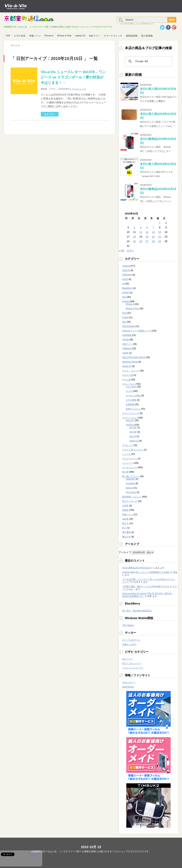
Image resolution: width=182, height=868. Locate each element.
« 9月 (122, 251)
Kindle (125, 317)
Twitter (125, 353)
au (123, 284)
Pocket (35, 854)
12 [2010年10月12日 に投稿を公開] (141, 232)
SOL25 (133, 436)
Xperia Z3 (134, 441)
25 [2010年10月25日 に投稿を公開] (134, 241)
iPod (124, 313)
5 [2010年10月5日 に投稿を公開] (141, 227)
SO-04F (133, 432)
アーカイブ (125, 552)
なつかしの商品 (133, 396)
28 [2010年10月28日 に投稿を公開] (153, 241)
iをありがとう (129, 682)
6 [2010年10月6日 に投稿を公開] (147, 227)
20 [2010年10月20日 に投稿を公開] (147, 237)
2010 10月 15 (91, 847)
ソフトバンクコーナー (133, 668)
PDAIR (126, 340)
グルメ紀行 (131, 387)
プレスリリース (130, 459)
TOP (8, 36)
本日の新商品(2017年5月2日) (136, 568)
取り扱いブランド (131, 476)
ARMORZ (130, 479)
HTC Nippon (128, 625)
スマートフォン (130, 418)
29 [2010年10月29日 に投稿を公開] (160, 241)
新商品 (125, 510)
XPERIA (130, 425)
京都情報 (130, 404)
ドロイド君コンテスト (133, 450)
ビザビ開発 (131, 400)
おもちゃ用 (128, 375)
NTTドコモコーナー (132, 663)
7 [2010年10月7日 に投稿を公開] (153, 227)
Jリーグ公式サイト (131, 640)
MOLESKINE (128, 326)
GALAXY (130, 420)
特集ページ (35, 36)
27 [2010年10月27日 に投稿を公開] (147, 241)
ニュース (126, 454)
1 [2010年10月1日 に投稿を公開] (160, 223)
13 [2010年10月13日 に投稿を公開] (147, 232)
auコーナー (128, 659)
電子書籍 (126, 532)
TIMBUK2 (127, 349)
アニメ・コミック (131, 371)
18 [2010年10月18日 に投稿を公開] (134, 237)
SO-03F (133, 428)
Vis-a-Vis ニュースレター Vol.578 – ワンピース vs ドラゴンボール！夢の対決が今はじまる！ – (73, 77)
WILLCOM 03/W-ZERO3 (134, 357)
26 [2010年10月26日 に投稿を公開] (141, 241)
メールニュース (79, 89)
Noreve (129, 488)
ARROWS (127, 275)
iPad (124, 297)
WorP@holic (128, 687)
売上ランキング (130, 501)
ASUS (125, 279)
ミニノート (128, 463)
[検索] (148, 61)
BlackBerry (127, 288)
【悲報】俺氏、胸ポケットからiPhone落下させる (146, 586)
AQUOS (126, 270)
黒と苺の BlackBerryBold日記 (137, 611)
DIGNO (126, 293)
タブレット (128, 445)
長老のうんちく (133, 409)
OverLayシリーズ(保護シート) (136, 331)
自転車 (125, 519)
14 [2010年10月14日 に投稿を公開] (153, 232)
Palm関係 (127, 335)
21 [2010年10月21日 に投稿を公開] (153, 237)
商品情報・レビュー (132, 497)
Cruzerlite (130, 483)
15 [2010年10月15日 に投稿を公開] (160, 232)
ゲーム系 (126, 380)
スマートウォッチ (113, 36)
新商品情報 (132, 36)
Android (126, 266)
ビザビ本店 (20, 36)
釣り (124, 528)
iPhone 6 (49, 36)
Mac (124, 322)
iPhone (126, 301)
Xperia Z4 (80, 36)
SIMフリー (94, 36)
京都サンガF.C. (129, 644)
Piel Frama (131, 492)
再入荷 (125, 472)
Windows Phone (130, 362)
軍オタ (125, 523)
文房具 (125, 506)
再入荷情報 (147, 36)
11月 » (130, 251)
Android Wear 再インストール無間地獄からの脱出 (146, 572)
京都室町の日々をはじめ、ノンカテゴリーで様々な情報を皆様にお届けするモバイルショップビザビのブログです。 (91, 851)
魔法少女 (126, 537)
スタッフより (129, 384)
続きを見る (50, 114)
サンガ (129, 391)
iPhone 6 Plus (64, 36)
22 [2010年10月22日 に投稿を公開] (160, 237)
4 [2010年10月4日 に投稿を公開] (134, 227)
